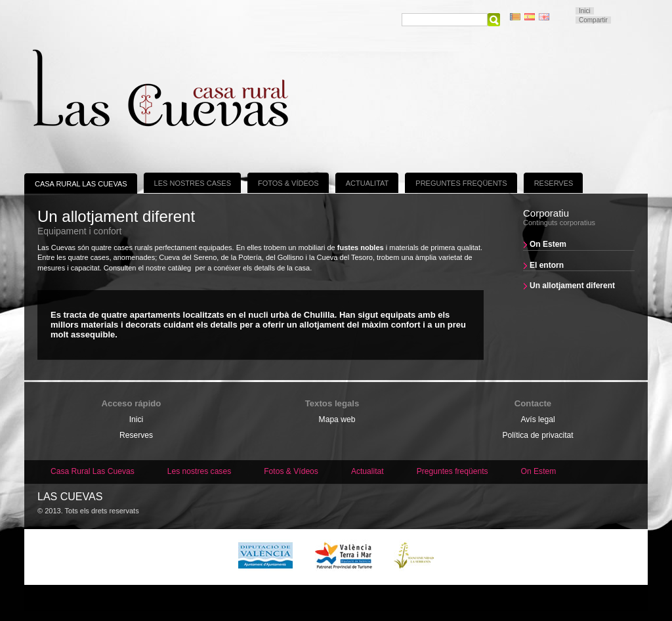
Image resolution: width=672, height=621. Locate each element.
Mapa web (337, 419)
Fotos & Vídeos (288, 183)
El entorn (547, 265)
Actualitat (367, 183)
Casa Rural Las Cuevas (81, 184)
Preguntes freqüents (461, 183)
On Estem (548, 244)
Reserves (554, 183)
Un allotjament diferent (572, 286)
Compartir (593, 20)
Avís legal (537, 419)
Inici (585, 11)
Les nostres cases (193, 183)
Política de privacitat (537, 435)
